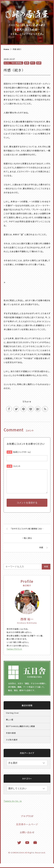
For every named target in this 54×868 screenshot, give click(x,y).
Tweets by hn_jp (13, 806)
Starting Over (12, 717)
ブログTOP (27, 821)
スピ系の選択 (12, 744)
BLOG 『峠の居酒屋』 (13, 63)
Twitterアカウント (14, 653)
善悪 (27, 63)
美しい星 (10, 724)
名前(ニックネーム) (22, 452)
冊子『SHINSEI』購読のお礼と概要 (20, 731)
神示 (33, 63)
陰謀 (39, 63)
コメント (17, 466)
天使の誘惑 (11, 738)
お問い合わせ (27, 837)
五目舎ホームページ (27, 829)
